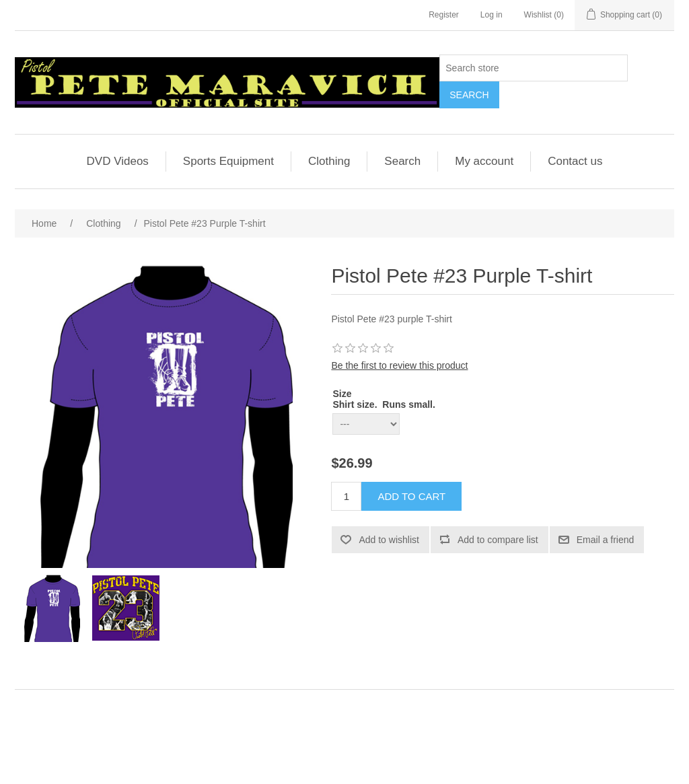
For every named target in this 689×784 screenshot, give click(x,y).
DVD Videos (118, 161)
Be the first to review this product (399, 365)
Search (402, 161)
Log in (492, 15)
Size (342, 394)
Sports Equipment (228, 161)
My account (484, 161)
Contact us (575, 161)
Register (444, 15)
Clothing (329, 161)
